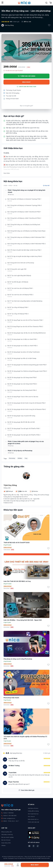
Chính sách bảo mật (33, 822)
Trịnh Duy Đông (9, 25)
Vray (26, 458)
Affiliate (3, 845)
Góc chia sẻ (31, 816)
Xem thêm (7, 173)
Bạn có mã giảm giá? (26, 106)
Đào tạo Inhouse (6, 840)
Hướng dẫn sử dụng (33, 811)
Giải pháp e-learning (7, 834)
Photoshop (12, 458)
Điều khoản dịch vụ (33, 819)
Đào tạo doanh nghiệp (7, 837)
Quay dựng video (6, 843)
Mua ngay (26, 82)
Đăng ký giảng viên (7, 832)
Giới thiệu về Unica (33, 808)
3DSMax (20, 458)
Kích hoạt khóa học (33, 814)
